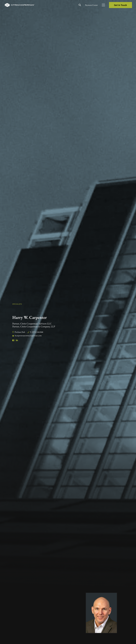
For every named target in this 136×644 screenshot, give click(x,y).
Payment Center (91, 5)
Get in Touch (120, 5)
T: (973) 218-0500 (37, 332)
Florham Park (20, 332)
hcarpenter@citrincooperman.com (28, 336)
